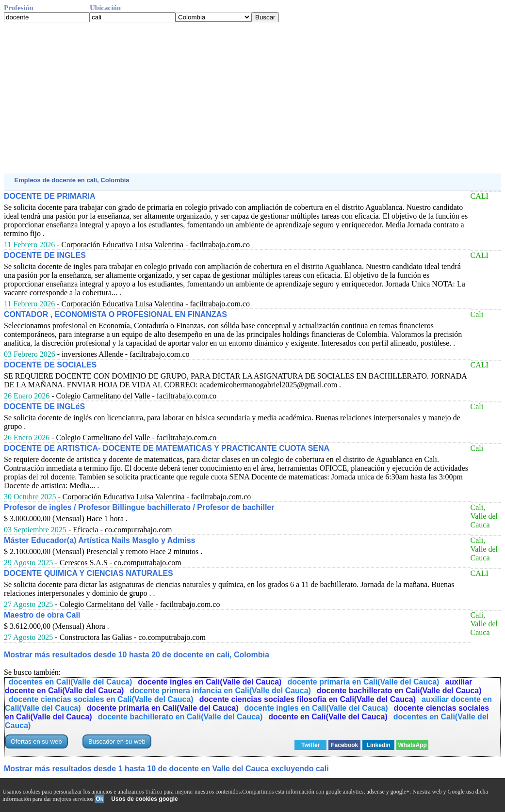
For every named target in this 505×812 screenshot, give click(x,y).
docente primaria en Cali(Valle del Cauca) (363, 682)
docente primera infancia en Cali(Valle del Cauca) (220, 691)
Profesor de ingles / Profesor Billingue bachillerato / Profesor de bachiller (139, 507)
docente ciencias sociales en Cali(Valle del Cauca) (101, 699)
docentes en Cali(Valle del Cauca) (70, 682)
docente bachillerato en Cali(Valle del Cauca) (399, 691)
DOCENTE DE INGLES (45, 255)
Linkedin (379, 745)
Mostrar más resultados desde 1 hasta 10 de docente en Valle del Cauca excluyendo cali (166, 769)
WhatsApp (413, 745)
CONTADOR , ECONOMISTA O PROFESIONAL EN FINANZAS (115, 314)
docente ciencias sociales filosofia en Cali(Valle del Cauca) (308, 699)
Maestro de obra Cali (42, 615)
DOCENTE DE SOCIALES (50, 365)
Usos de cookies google (144, 799)
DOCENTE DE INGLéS (44, 406)
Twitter (310, 745)
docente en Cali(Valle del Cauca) (328, 717)
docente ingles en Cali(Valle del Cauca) (210, 682)
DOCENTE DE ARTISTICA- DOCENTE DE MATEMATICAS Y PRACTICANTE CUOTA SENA (167, 448)
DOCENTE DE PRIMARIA (49, 196)
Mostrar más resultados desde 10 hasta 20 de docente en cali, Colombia (137, 655)
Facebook (344, 745)
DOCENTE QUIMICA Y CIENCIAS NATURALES (89, 573)
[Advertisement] (252, 98)
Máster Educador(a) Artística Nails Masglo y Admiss (99, 540)
